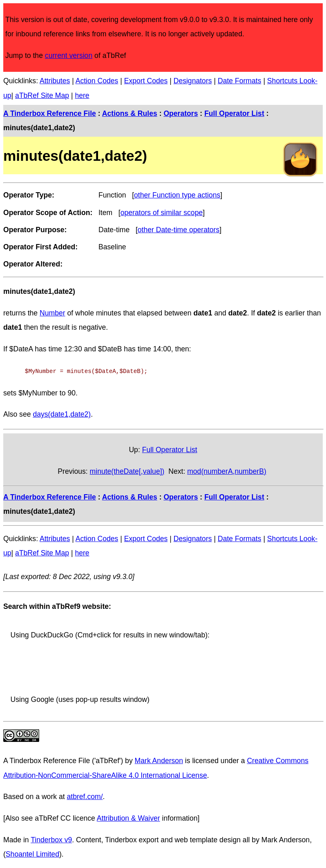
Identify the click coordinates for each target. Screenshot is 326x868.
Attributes (55, 81)
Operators (181, 113)
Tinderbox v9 (51, 839)
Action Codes (97, 81)
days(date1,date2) (62, 413)
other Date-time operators (179, 230)
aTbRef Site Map (42, 95)
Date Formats (240, 81)
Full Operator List (234, 113)
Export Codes (146, 81)
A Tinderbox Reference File (50, 113)
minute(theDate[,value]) (127, 471)
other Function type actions (177, 195)
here (82, 95)
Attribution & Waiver (128, 817)
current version (69, 55)
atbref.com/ (85, 796)
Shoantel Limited (32, 853)
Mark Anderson (159, 760)
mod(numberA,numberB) (227, 471)
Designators (193, 81)
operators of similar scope (162, 213)
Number (52, 313)
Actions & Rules (130, 113)
